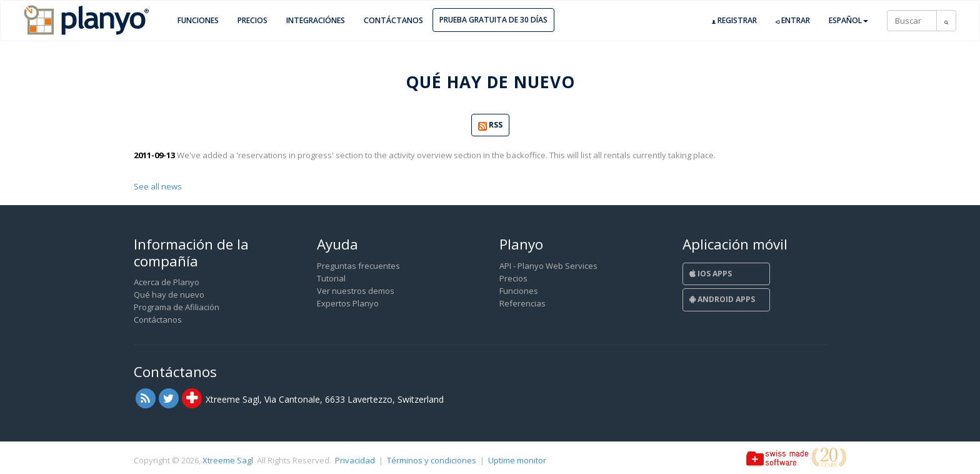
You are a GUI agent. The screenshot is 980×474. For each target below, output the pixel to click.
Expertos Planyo (348, 303)
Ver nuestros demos (356, 291)
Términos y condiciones (432, 460)
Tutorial (331, 278)
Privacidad (355, 460)
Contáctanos (393, 20)
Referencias (522, 303)
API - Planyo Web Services (548, 266)
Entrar (793, 21)
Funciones (198, 20)
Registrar (734, 21)
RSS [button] (490, 125)
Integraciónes (316, 20)
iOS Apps (711, 274)
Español (848, 20)
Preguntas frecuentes (358, 266)
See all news (158, 186)
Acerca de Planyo (167, 282)
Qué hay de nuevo (169, 295)
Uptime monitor (517, 460)
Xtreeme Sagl (228, 460)
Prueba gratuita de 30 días (493, 20)
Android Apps (722, 299)
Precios (252, 20)
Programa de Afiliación (177, 307)
